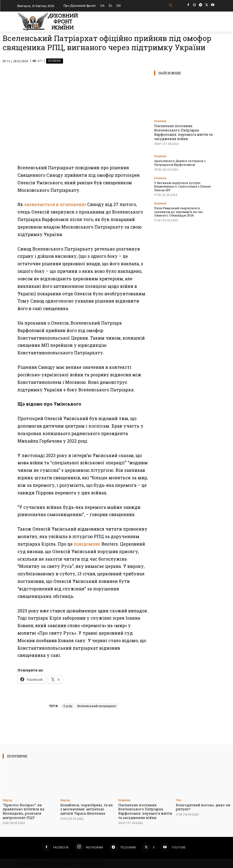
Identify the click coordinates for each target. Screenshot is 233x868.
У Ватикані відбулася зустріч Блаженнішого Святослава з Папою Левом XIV (182, 186)
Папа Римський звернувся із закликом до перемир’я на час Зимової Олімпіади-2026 (185, 211)
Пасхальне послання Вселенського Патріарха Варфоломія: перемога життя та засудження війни (183, 132)
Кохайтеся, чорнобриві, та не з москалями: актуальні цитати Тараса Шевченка (87, 809)
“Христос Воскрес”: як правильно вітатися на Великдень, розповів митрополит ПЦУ (23, 811)
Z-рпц (68, 706)
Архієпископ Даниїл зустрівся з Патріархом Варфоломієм (179, 163)
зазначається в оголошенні (55, 204)
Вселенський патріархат (97, 706)
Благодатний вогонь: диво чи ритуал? (203, 807)
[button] (171, 5)
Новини (55, 61)
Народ (8, 800)
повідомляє (87, 544)
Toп (179, 800)
